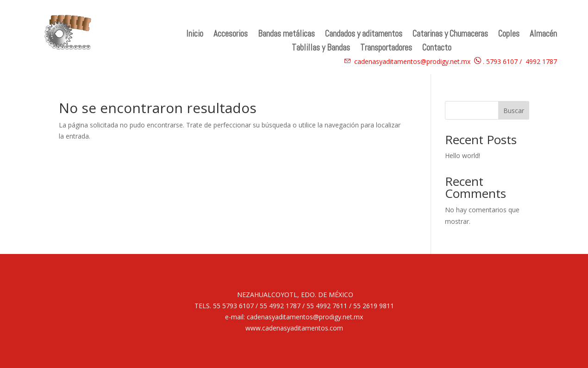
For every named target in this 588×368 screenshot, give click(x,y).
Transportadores (386, 49)
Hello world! (463, 155)
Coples (509, 35)
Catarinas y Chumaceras (450, 35)
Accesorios (231, 35)
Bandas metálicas (286, 35)
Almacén (543, 35)
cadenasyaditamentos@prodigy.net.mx (412, 61)
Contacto (437, 49)
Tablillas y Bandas (321, 49)
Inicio (195, 35)
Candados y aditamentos (364, 35)
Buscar (514, 111)
